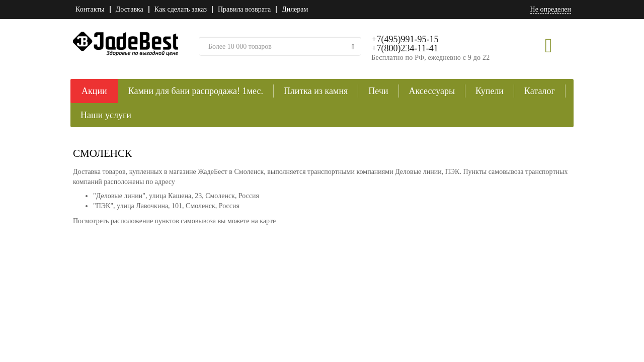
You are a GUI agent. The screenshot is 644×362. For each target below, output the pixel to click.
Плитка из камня (316, 91)
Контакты (90, 10)
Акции (94, 91)
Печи (378, 91)
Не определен (551, 9)
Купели (490, 91)
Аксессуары (432, 91)
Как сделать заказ (181, 10)
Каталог (540, 91)
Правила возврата (244, 10)
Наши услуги (106, 115)
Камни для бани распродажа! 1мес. (196, 91)
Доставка (130, 10)
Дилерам (295, 10)
